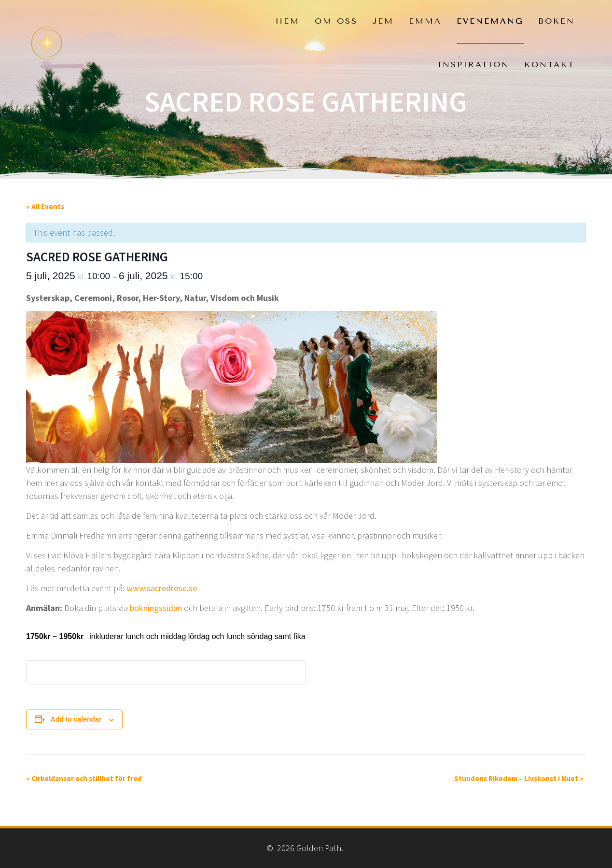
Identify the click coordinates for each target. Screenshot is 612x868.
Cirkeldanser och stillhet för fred (84, 778)
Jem (383, 21)
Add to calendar (76, 719)
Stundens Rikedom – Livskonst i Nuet (519, 778)
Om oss (336, 21)
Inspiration (474, 64)
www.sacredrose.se (162, 588)
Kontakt (549, 64)
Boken (556, 21)
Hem (288, 21)
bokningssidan (156, 608)
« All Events (45, 206)
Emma (425, 21)
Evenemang (490, 21)
